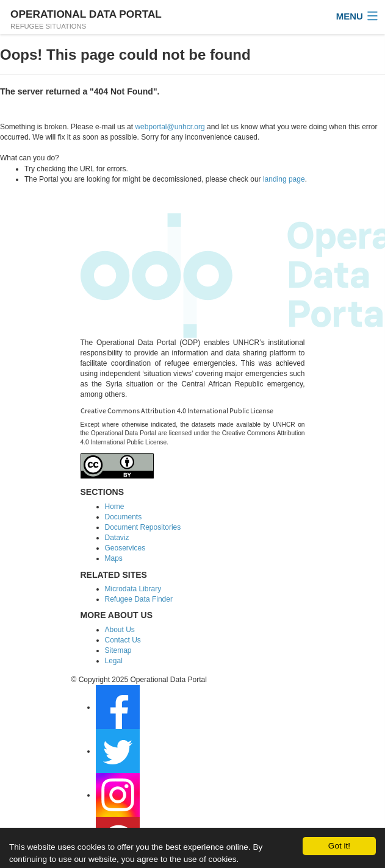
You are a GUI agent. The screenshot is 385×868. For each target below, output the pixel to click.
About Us (120, 630)
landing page (284, 179)
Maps (114, 558)
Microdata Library (133, 589)
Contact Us (123, 640)
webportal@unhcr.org (170, 127)
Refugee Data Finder (139, 599)
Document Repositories (143, 527)
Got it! (339, 846)
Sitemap (118, 650)
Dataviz (117, 538)
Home (115, 507)
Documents (124, 517)
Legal (114, 661)
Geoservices (125, 548)
